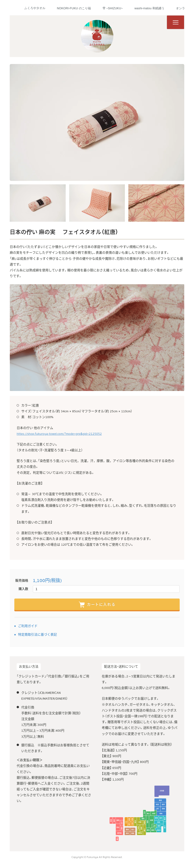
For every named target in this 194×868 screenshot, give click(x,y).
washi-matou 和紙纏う (149, 8)
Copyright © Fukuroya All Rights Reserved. (97, 857)
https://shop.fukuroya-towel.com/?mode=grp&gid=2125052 (59, 434)
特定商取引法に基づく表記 (37, 635)
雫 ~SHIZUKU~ (113, 8)
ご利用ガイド (28, 626)
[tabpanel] (97, 122)
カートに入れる (97, 605)
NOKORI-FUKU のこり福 (74, 8)
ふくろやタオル (35, 8)
